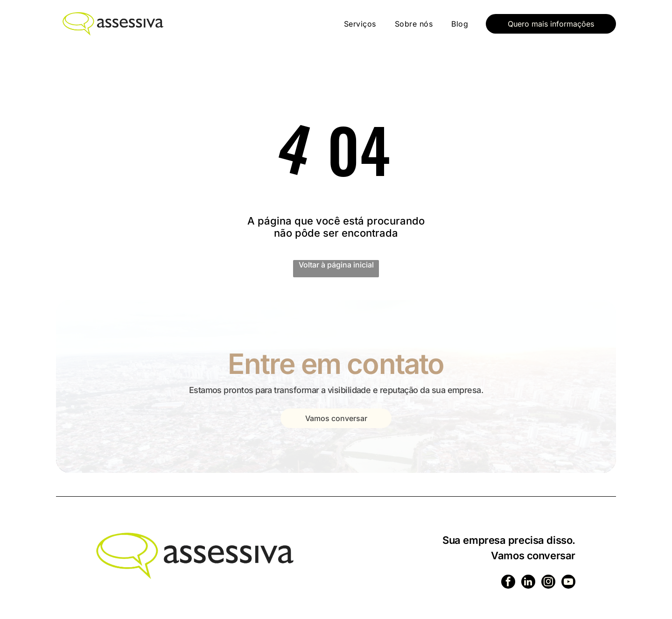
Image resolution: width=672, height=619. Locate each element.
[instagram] (547, 583)
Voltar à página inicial (336, 265)
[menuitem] (360, 24)
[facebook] (505, 583)
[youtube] (568, 583)
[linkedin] (526, 583)
